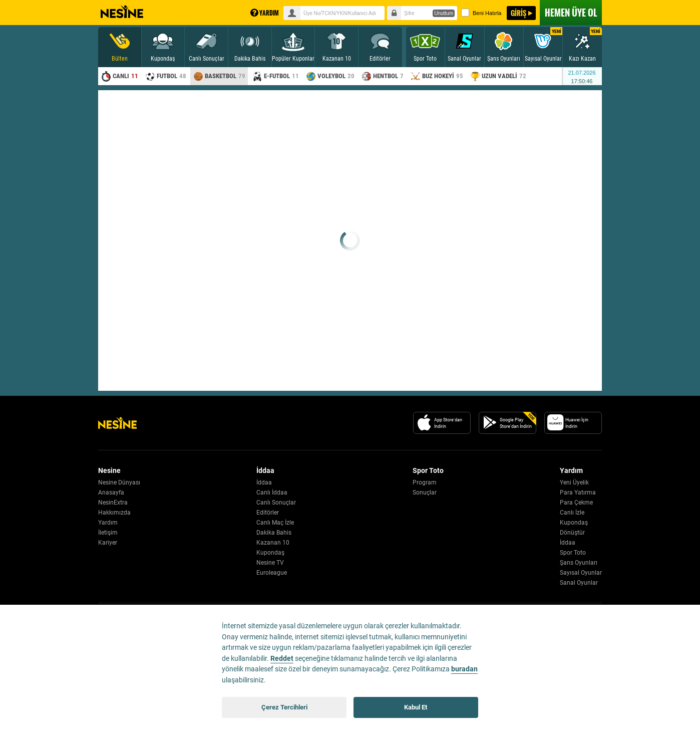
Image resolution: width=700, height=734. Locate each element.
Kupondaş (270, 553)
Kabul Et (416, 707)
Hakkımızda (114, 513)
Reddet (282, 659)
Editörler (268, 513)
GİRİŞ (518, 13)
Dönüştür (572, 533)
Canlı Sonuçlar (276, 503)
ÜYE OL (571, 13)
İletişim (108, 533)
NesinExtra (113, 503)
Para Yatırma (578, 493)
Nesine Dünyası (119, 482)
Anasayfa (111, 493)
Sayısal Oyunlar (581, 573)
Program (425, 482)
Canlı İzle (572, 513)
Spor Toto (573, 553)
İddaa (264, 482)
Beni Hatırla (481, 13)
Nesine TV (270, 563)
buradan (464, 669)
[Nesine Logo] (117, 423)
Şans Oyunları (579, 563)
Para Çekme (576, 503)
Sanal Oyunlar (579, 583)
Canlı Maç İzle (275, 523)
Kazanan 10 (273, 543)
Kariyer (108, 543)
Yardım (108, 523)
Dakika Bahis (274, 533)
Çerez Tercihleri (284, 707)
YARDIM (265, 13)
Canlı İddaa (272, 493)
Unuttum (444, 13)
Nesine (122, 12)
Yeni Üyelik (574, 482)
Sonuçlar (425, 493)
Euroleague (272, 573)
